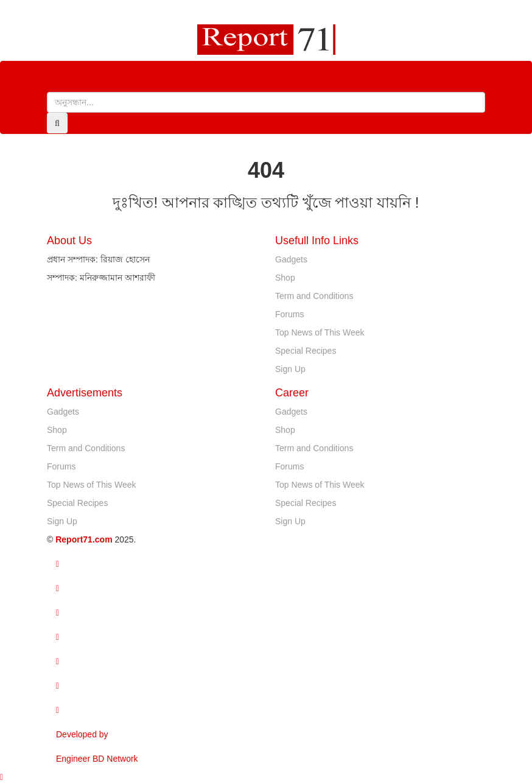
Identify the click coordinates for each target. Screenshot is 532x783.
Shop (285, 278)
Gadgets (291, 259)
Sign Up (290, 369)
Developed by (82, 734)
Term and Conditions (314, 296)
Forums (289, 314)
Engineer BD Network (97, 759)
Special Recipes (306, 351)
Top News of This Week (320, 332)
